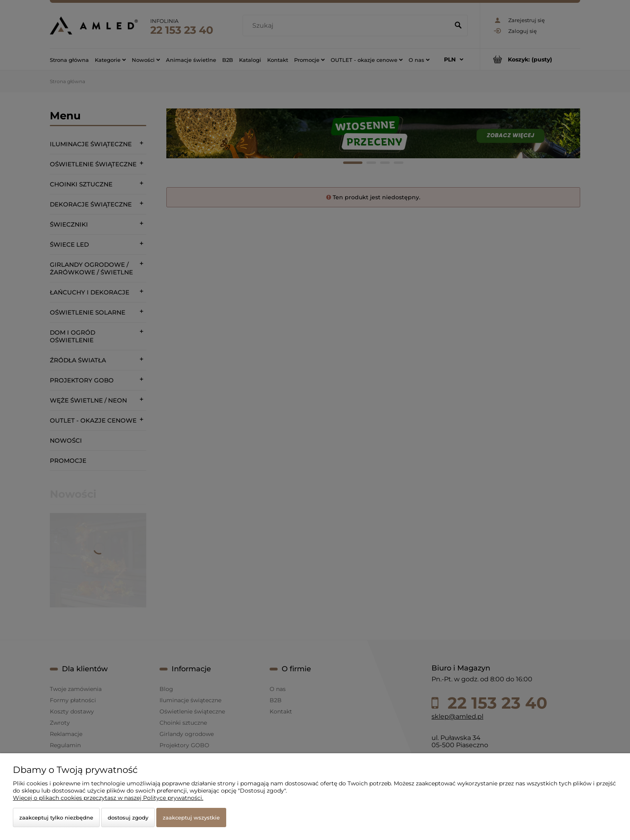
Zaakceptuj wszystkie (191, 818)
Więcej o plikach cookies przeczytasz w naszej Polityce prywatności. (108, 798)
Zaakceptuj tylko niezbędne (56, 818)
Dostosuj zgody (128, 818)
